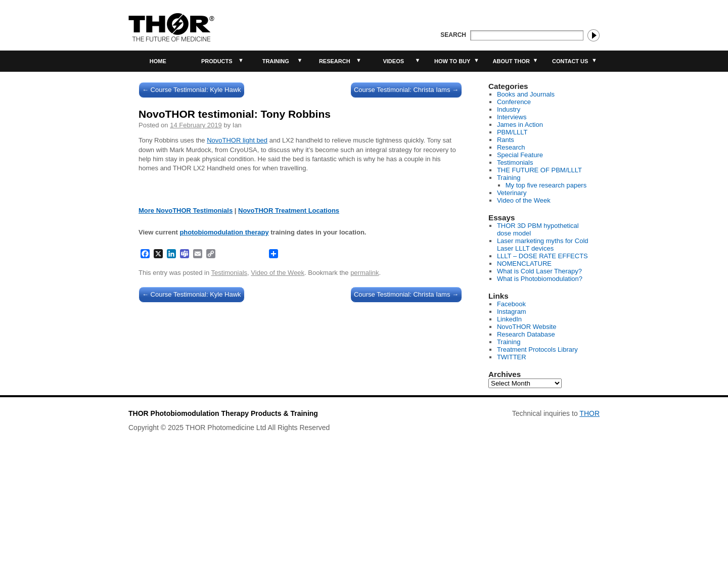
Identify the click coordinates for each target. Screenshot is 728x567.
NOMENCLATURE (524, 264)
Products (217, 61)
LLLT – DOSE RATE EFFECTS (542, 256)
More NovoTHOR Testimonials (186, 386)
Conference (514, 102)
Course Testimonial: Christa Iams (406, 90)
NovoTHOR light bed (237, 140)
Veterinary (512, 193)
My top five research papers (546, 185)
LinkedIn (509, 319)
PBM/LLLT (512, 132)
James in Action (520, 125)
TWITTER (512, 357)
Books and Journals (526, 94)
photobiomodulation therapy (224, 408)
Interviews (512, 117)
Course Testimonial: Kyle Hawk (192, 90)
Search (453, 35)
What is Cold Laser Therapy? (539, 271)
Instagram (512, 312)
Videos (393, 61)
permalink (365, 448)
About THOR (511, 61)
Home (158, 61)
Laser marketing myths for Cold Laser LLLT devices (543, 245)
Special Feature (520, 155)
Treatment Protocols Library (537, 349)
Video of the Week (278, 448)
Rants (506, 140)
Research (335, 61)
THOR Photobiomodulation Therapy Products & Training (223, 512)
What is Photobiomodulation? (540, 279)
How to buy (452, 61)
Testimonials (230, 448)
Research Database (526, 334)
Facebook (511, 304)
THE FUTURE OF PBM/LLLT (539, 170)
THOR (589, 512)
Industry (509, 109)
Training (276, 61)
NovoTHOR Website (527, 327)
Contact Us (570, 61)
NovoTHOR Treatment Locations (289, 386)
